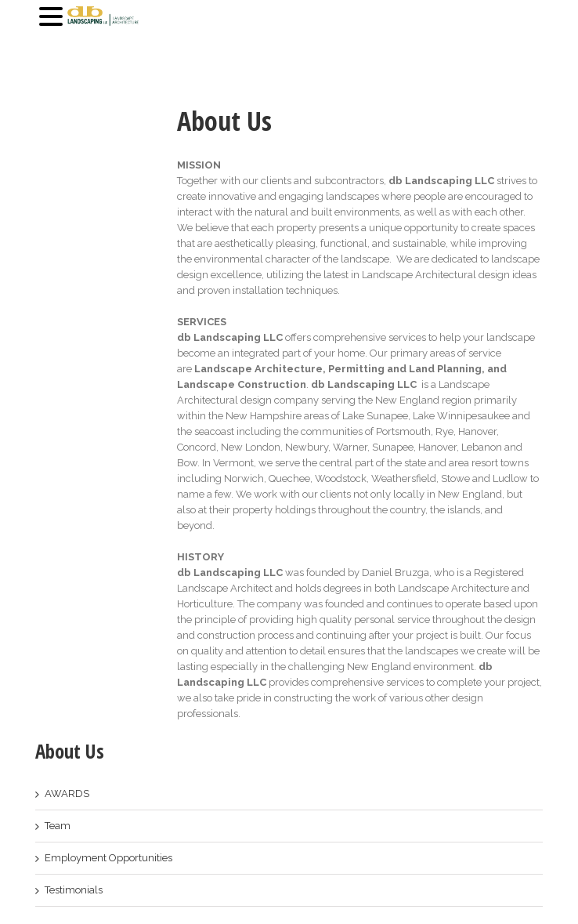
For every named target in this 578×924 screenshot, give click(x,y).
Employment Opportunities (108, 858)
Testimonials (74, 890)
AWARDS (67, 794)
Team (58, 826)
